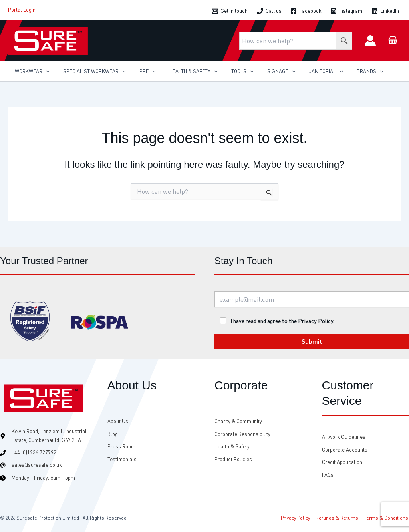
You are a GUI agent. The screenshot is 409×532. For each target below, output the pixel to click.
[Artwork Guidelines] (344, 437)
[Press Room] (121, 447)
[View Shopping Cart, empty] (393, 41)
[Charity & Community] (238, 421)
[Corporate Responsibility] (242, 434)
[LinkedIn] (385, 11)
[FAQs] (328, 475)
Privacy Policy (298, 518)
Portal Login (22, 10)
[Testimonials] (122, 459)
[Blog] (113, 434)
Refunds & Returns (339, 518)
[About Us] (118, 421)
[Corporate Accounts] (345, 450)
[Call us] (269, 11)
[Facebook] (306, 11)
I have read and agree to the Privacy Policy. (282, 321)
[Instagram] (346, 11)
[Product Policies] (233, 459)
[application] (44, 71)
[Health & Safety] (232, 447)
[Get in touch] (230, 11)
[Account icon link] (370, 41)
